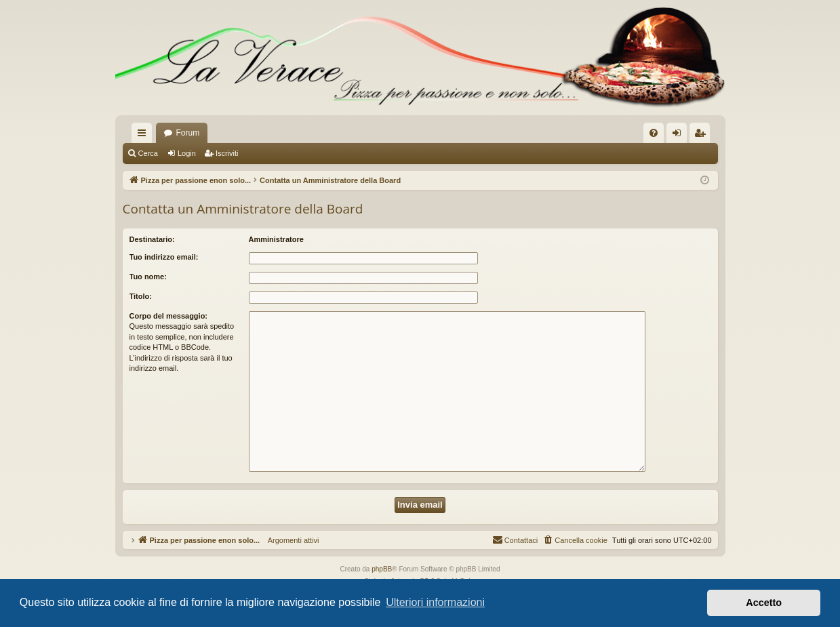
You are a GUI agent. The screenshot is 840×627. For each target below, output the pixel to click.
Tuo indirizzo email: (164, 257)
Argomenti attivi (289, 540)
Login (187, 153)
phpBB (382, 569)
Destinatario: (152, 239)
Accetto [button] (764, 603)
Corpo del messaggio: (169, 316)
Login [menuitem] (679, 136)
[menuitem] (654, 133)
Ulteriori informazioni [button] (435, 602)
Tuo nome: (148, 277)
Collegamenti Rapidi (144, 136)
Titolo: (141, 296)
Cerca (148, 153)
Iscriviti (227, 153)
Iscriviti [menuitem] (703, 136)
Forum (188, 133)
